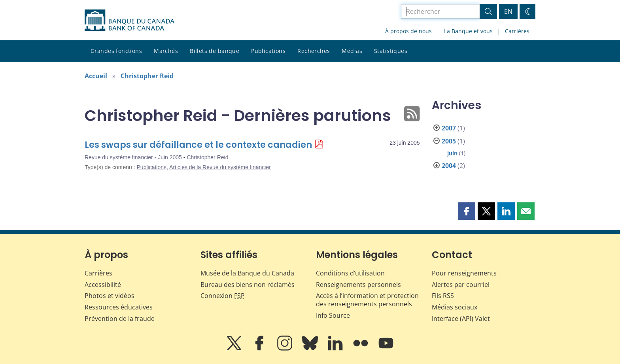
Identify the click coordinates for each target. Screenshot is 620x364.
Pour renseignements (464, 273)
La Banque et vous (468, 31)
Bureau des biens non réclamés (248, 285)
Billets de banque (215, 51)
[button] (467, 211)
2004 (449, 166)
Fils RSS (443, 296)
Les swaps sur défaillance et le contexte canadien (198, 145)
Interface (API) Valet (461, 319)
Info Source (333, 315)
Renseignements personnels (358, 285)
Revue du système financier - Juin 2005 (133, 157)
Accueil (96, 76)
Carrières (517, 31)
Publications (268, 51)
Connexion (223, 296)
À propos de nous (408, 31)
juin (452, 153)
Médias (352, 51)
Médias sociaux (455, 307)
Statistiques (391, 51)
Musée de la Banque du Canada (247, 273)
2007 (449, 128)
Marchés (166, 51)
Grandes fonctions (116, 51)
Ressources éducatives (119, 307)
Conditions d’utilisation (350, 273)
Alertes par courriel (461, 285)
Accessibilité (103, 285)
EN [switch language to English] (508, 11)
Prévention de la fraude (120, 319)
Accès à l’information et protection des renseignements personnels (367, 300)
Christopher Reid (147, 76)
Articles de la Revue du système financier (220, 167)
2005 (449, 141)
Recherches (314, 51)
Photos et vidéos (110, 296)
